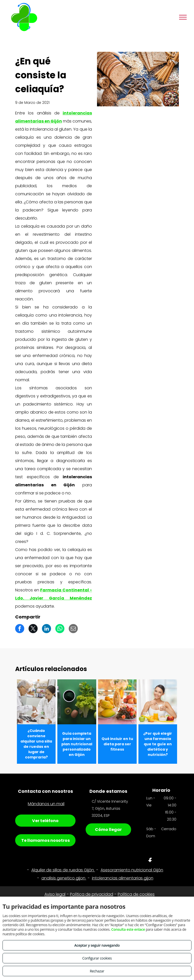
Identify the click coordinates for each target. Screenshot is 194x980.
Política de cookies (136, 894)
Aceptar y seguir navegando (97, 945)
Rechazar (97, 971)
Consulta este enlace (128, 929)
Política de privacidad (92, 894)
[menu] (183, 17)
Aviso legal (55, 894)
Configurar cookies (97, 958)
